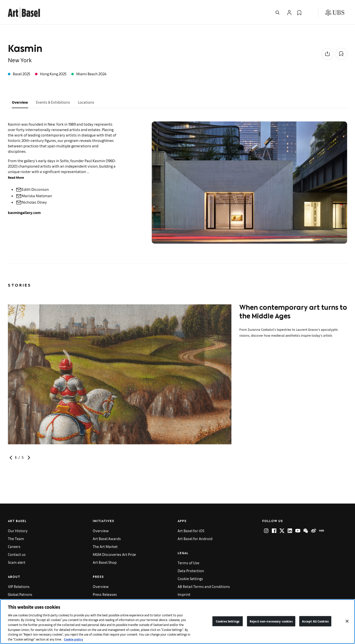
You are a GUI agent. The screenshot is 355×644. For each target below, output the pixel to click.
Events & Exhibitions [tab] (53, 102)
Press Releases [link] (105, 594)
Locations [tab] (86, 102)
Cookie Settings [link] (190, 578)
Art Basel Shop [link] (105, 562)
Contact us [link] (17, 554)
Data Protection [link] (191, 571)
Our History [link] (18, 531)
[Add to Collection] (341, 54)
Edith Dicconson (32, 189)
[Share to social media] (327, 54)
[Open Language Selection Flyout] (309, 13)
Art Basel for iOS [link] (191, 531)
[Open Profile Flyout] (289, 13)
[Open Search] (278, 13)
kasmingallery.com (24, 212)
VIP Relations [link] (19, 586)
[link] (24, 12)
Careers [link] (14, 546)
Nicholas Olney (31, 202)
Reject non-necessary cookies (271, 623)
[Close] (347, 623)
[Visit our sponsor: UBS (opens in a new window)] (335, 13)
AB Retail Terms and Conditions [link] (204, 586)
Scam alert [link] (17, 562)
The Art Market (105, 546)
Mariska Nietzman (34, 196)
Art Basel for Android (195, 538)
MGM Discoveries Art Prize (114, 554)
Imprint (184, 594)
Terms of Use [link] (188, 563)
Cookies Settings (228, 623)
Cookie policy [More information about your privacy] (74, 641)
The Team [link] (16, 538)
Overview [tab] (20, 102)
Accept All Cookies (315, 623)
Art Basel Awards (107, 538)
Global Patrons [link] (20, 594)
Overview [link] (101, 531)
